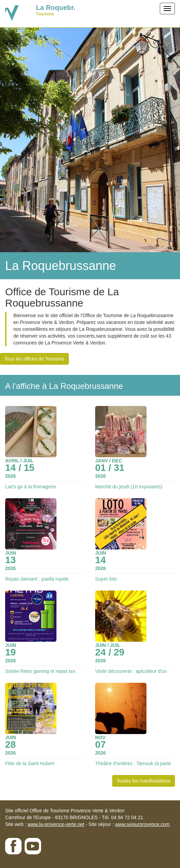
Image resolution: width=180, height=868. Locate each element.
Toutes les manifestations (144, 781)
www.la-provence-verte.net (56, 824)
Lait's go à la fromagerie (31, 487)
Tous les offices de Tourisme (34, 359)
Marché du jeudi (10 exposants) (129, 487)
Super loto (106, 579)
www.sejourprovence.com (142, 824)
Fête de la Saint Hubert (30, 763)
